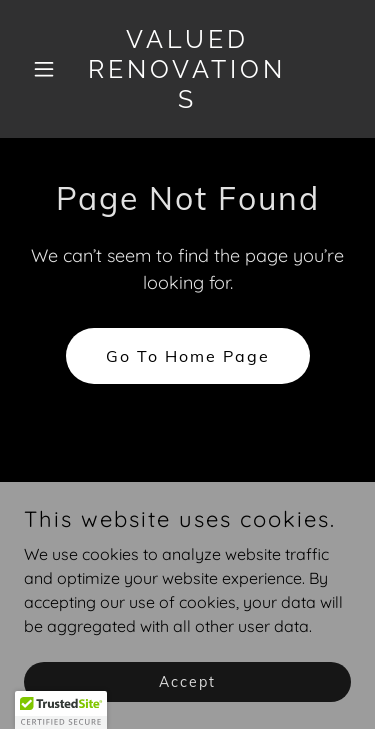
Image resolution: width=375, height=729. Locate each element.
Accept (187, 681)
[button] (48, 69)
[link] (187, 102)
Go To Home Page (188, 356)
